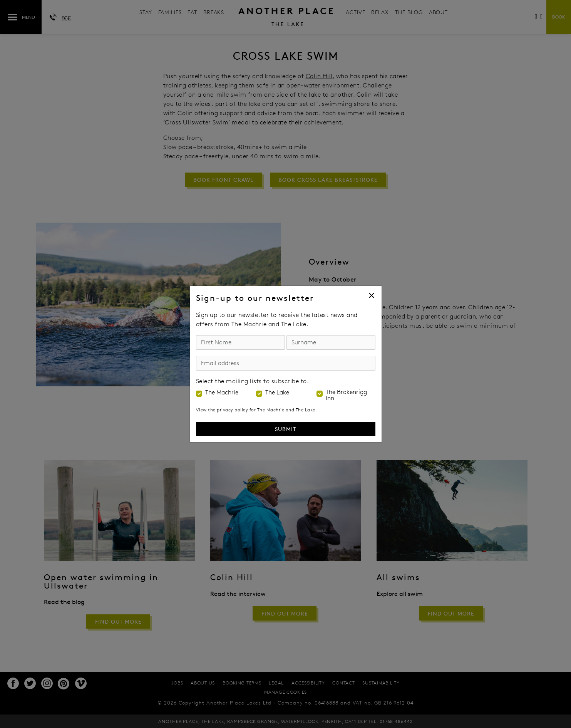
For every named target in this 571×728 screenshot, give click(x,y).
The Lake (277, 393)
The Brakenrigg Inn (346, 395)
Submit (285, 429)
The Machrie (222, 393)
